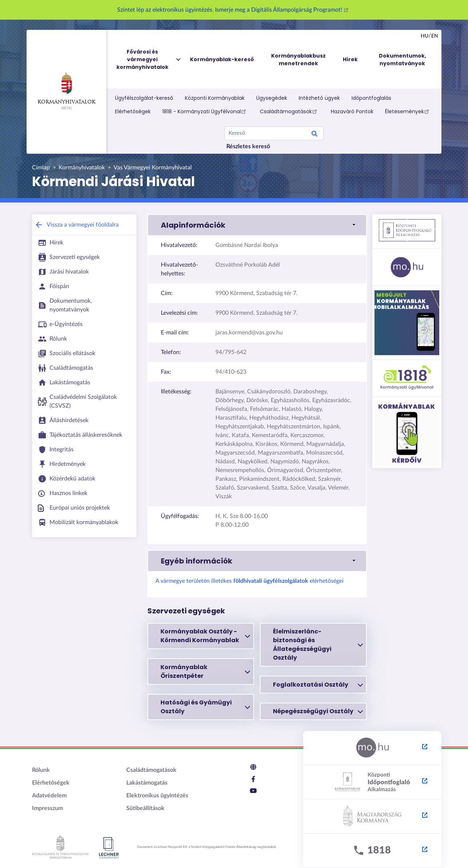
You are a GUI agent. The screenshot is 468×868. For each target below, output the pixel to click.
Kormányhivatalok (66, 89)
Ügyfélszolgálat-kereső (144, 98)
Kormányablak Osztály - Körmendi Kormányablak (205, 636)
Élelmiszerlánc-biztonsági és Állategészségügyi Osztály (318, 645)
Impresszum (47, 808)
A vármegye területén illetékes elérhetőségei (249, 581)
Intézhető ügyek (319, 98)
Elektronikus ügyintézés (157, 796)
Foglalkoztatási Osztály (318, 685)
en (435, 36)
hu (425, 36)
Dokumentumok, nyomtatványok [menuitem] (402, 60)
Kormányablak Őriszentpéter (205, 671)
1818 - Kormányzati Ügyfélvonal (205, 111)
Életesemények (408, 111)
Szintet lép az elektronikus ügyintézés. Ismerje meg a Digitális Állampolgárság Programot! (234, 10)
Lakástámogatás (147, 783)
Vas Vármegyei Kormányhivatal (153, 168)
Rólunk (41, 770)
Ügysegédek (272, 98)
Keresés (314, 135)
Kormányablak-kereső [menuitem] (222, 59)
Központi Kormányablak (215, 98)
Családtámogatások (289, 111)
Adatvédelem (49, 796)
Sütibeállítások (145, 808)
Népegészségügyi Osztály (318, 711)
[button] (257, 225)
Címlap (41, 168)
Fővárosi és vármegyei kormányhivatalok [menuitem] (149, 60)
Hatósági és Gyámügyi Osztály (205, 707)
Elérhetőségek (133, 111)
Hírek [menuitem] (350, 59)
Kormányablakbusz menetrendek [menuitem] (298, 60)
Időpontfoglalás (371, 98)
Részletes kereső (248, 146)
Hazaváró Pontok (352, 111)
